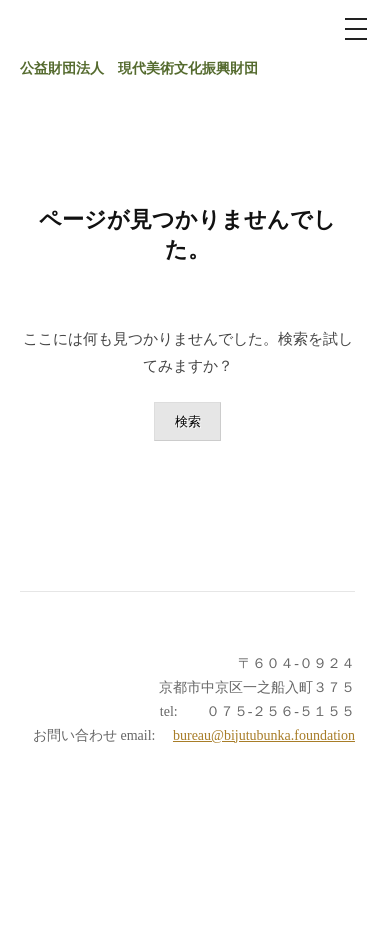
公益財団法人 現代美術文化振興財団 (139, 68)
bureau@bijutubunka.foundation (264, 735)
